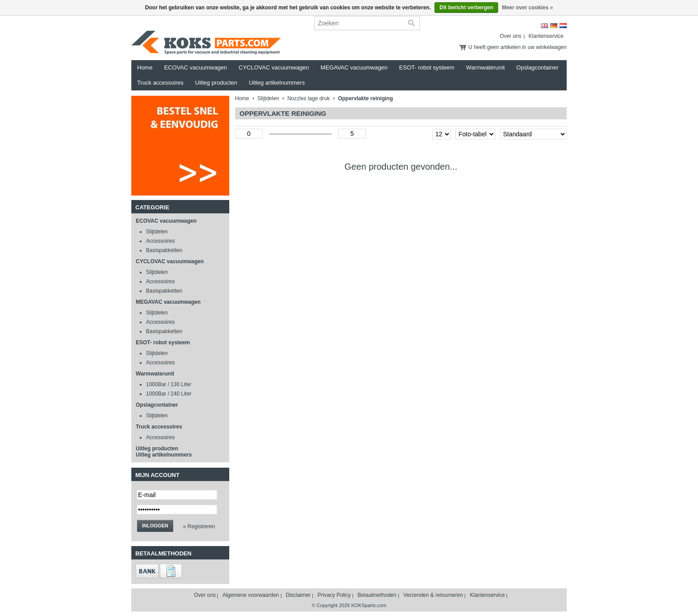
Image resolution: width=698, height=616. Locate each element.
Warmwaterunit (485, 67)
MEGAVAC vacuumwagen (354, 67)
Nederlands (563, 26)
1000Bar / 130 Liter (169, 384)
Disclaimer (298, 595)
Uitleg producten (216, 83)
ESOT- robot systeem (427, 67)
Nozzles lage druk (308, 98)
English (544, 26)
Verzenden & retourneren (433, 595)
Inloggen (155, 526)
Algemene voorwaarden (251, 595)
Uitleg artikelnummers (277, 83)
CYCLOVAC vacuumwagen (274, 67)
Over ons (511, 36)
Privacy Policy (334, 595)
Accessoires (160, 241)
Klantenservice (546, 36)
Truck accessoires (160, 83)
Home (145, 67)
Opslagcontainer (538, 67)
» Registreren (199, 526)
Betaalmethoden (377, 595)
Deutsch (554, 26)
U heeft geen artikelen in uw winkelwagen (517, 47)
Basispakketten (164, 250)
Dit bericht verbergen (466, 8)
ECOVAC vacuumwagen (196, 67)
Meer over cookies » (527, 8)
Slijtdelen (157, 232)
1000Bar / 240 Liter (169, 394)
